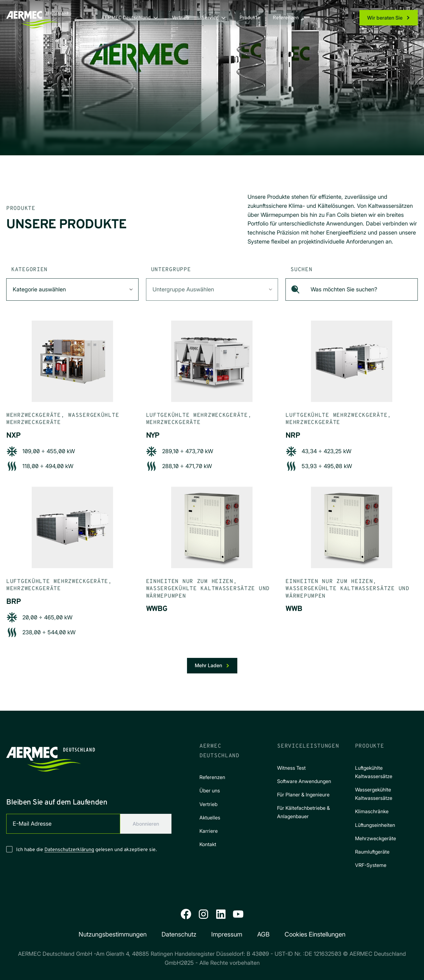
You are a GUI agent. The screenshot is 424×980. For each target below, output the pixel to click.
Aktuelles (210, 818)
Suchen (301, 270)
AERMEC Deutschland (126, 18)
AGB (263, 934)
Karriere (209, 831)
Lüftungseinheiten (375, 825)
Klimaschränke (372, 811)
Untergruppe (171, 270)
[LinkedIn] (221, 914)
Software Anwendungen (304, 781)
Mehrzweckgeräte (376, 838)
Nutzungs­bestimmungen (113, 934)
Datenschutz (179, 934)
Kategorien (29, 270)
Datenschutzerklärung (69, 850)
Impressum (227, 934)
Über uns (210, 791)
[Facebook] (186, 914)
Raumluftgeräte (372, 852)
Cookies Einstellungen (315, 934)
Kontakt (208, 844)
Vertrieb (180, 18)
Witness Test (291, 768)
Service (210, 18)
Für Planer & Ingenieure (303, 795)
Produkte (250, 18)
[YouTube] (238, 914)
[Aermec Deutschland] (51, 757)
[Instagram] (203, 914)
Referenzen (286, 18)
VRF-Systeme (371, 865)
